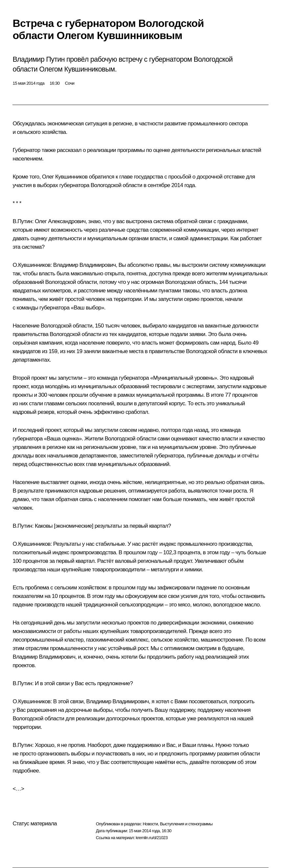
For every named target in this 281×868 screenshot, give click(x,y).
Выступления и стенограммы (186, 824)
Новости (150, 824)
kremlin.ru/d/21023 (152, 838)
